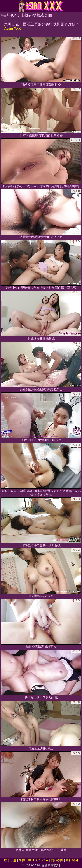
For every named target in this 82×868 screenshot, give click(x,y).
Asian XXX (12, 28)
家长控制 (72, 860)
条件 (22, 860)
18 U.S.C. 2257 (38, 860)
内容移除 (57, 860)
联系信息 (10, 860)
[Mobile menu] (4, 6)
